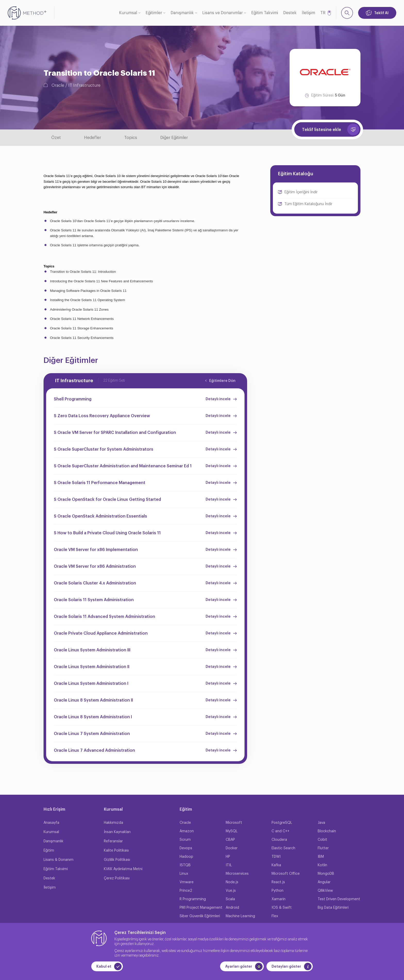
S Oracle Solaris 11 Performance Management (100, 483)
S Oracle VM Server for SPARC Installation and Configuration (115, 433)
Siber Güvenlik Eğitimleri (200, 916)
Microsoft (234, 823)
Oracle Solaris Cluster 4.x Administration (95, 583)
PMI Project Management (201, 908)
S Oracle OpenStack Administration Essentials (100, 516)
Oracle (58, 85)
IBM (321, 857)
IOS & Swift (282, 908)
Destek (290, 13)
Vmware (187, 882)
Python (277, 891)
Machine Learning (240, 916)
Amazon (187, 831)
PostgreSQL (282, 823)
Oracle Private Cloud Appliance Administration (101, 633)
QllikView (325, 891)
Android (232, 908)
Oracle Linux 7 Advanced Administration (94, 750)
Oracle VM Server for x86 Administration (95, 566)
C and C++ (280, 831)
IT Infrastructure (84, 85)
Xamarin (279, 899)
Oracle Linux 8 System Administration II (93, 700)
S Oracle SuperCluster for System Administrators (104, 449)
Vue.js (231, 891)
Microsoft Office (286, 874)
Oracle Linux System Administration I (91, 684)
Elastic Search (283, 848)
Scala (230, 899)
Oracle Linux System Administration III (92, 650)
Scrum (185, 840)
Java (321, 823)
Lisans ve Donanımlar (222, 13)
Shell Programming (73, 399)
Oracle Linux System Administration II (92, 667)
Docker (232, 848)
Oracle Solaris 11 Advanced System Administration (104, 617)
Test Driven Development (339, 899)
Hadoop (186, 857)
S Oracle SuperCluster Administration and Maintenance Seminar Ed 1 (123, 466)
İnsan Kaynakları (117, 832)
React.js (278, 882)
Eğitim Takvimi (265, 13)
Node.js (232, 882)
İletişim (308, 13)
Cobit (322, 840)
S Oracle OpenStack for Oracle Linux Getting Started (107, 500)
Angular (324, 882)
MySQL (232, 831)
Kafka (276, 865)
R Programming (193, 899)
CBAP (230, 840)
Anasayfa (51, 823)
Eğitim (49, 851)
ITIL (229, 865)
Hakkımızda (113, 823)
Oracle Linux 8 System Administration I (93, 717)
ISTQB (185, 865)
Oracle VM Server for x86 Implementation (96, 550)
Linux (184, 874)
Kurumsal (128, 13)
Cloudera (279, 840)
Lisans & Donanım (58, 860)
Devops (186, 848)
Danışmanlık (182, 13)
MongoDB (326, 874)
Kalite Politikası (116, 851)
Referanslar (113, 841)
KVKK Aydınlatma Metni (123, 869)
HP (228, 857)
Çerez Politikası (117, 878)
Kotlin (322, 865)
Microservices (237, 874)
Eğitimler (154, 13)
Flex (275, 916)
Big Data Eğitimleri (333, 908)
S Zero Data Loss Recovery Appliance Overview (102, 416)
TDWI (276, 857)
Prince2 (186, 891)
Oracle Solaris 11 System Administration (94, 600)
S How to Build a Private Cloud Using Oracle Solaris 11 (107, 533)
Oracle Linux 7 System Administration (92, 734)
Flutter (323, 848)
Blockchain (327, 831)
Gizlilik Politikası (117, 860)
